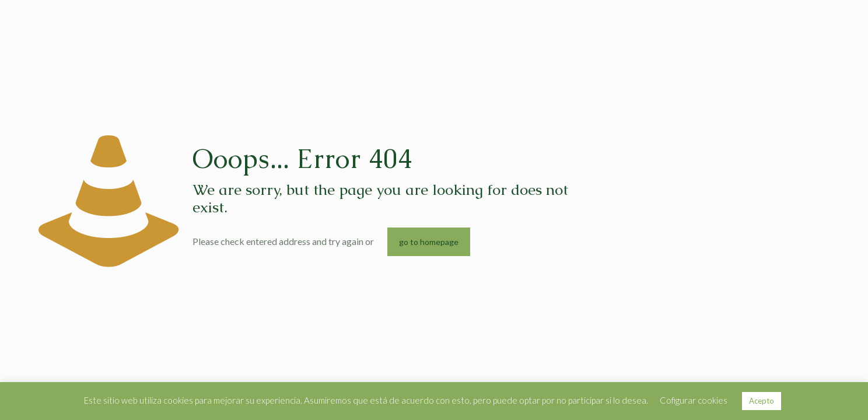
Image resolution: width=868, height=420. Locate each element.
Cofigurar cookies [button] (694, 400)
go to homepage (429, 242)
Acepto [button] (762, 401)
